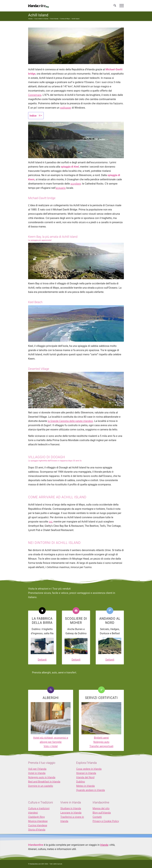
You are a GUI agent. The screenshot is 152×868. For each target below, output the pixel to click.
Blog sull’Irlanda (102, 813)
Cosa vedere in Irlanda (89, 769)
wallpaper (66, 108)
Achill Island (38, 15)
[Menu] (121, 6)
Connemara (35, 95)
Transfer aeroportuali (101, 746)
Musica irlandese (38, 821)
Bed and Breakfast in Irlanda (44, 782)
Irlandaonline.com (35, 864)
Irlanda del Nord (85, 777)
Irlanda (104, 845)
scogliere (76, 184)
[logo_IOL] (38, 6)
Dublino (81, 782)
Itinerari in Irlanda (86, 773)
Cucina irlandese (38, 825)
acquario (61, 188)
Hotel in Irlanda (37, 773)
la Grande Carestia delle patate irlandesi (70, 421)
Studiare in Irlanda (71, 808)
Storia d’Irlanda (37, 830)
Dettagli (42, 660)
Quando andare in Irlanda (91, 790)
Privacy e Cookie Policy (106, 821)
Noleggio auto (101, 742)
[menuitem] (115, 6)
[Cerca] (115, 6)
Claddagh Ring (36, 817)
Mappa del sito (101, 808)
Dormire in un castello (41, 786)
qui (51, 522)
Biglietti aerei (101, 738)
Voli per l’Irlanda (37, 769)
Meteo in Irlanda (85, 786)
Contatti (97, 817)
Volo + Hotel (51, 746)
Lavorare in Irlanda (71, 813)
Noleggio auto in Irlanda (42, 777)
